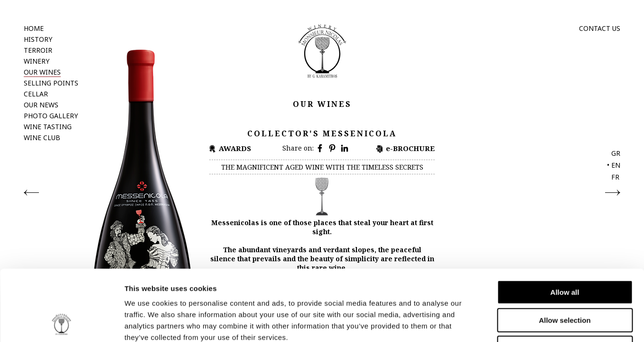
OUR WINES (42, 72)
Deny (565, 281)
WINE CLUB (42, 138)
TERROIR (38, 50)
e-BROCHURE (410, 148)
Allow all (565, 226)
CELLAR (36, 94)
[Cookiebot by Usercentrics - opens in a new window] (61, 323)
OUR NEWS (41, 105)
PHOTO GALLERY (51, 116)
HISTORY (38, 39)
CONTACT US (600, 28)
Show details (498, 323)
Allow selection (565, 254)
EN (616, 165)
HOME (34, 28)
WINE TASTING (48, 127)
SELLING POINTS (51, 83)
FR (615, 177)
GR (616, 153)
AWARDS (235, 148)
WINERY (37, 61)
